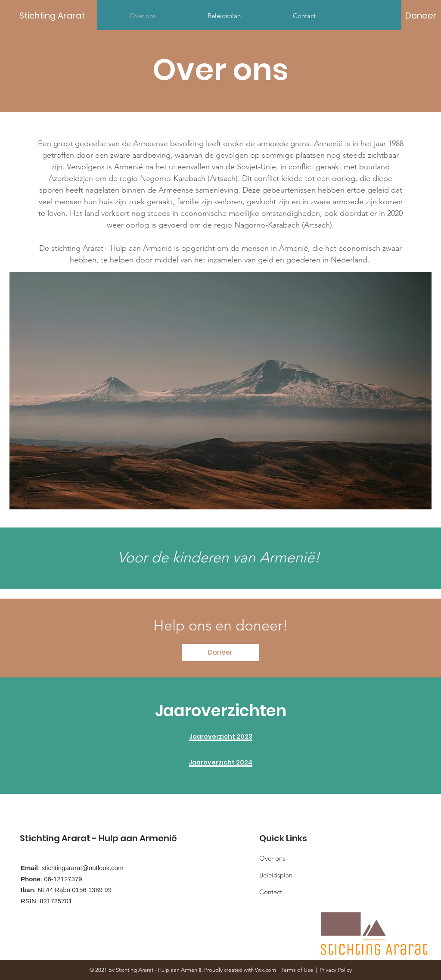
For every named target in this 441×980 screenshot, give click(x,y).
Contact (271, 892)
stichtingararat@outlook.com (82, 868)
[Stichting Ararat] (58, 15)
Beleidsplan (276, 875)
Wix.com (266, 970)
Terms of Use (297, 970)
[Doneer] (421, 16)
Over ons (272, 858)
